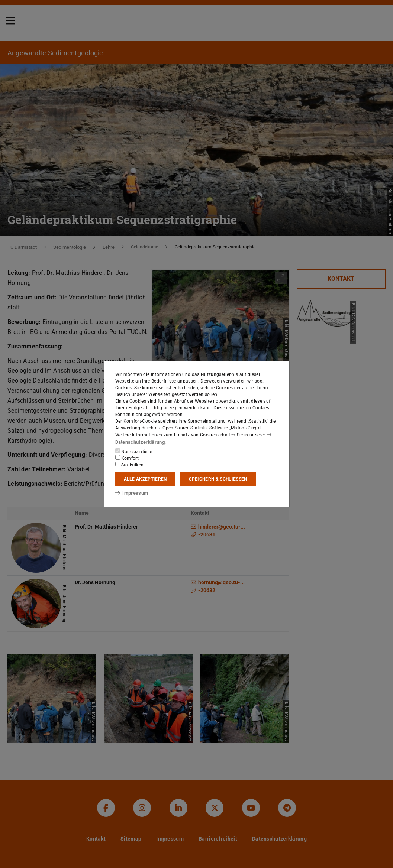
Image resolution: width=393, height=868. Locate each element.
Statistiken (130, 464)
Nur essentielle (134, 451)
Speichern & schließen (218, 479)
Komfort (127, 458)
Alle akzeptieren (145, 479)
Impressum (130, 493)
